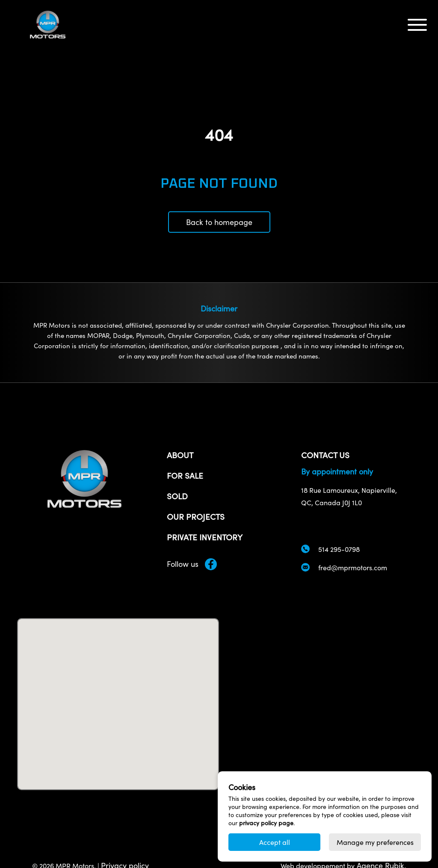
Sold (177, 496)
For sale (185, 475)
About (180, 455)
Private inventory (205, 537)
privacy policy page (266, 823)
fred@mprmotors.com (353, 567)
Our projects (196, 516)
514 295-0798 (339, 549)
